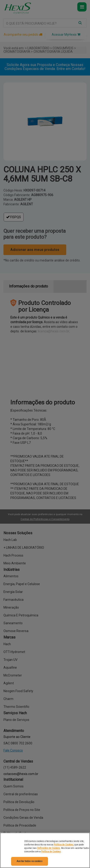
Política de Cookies (64, 845)
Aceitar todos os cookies (29, 861)
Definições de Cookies (49, 848)
